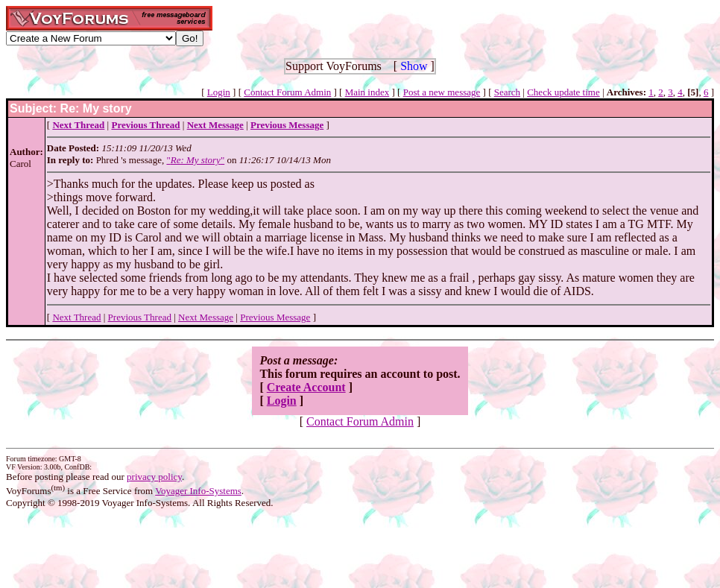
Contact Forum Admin (287, 92)
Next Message (206, 317)
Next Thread (76, 317)
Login (219, 92)
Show (414, 66)
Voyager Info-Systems (198, 491)
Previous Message (275, 317)
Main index (367, 92)
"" (195, 160)
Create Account (306, 387)
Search (507, 92)
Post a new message (442, 92)
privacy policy (154, 477)
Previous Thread (140, 317)
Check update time (563, 92)
